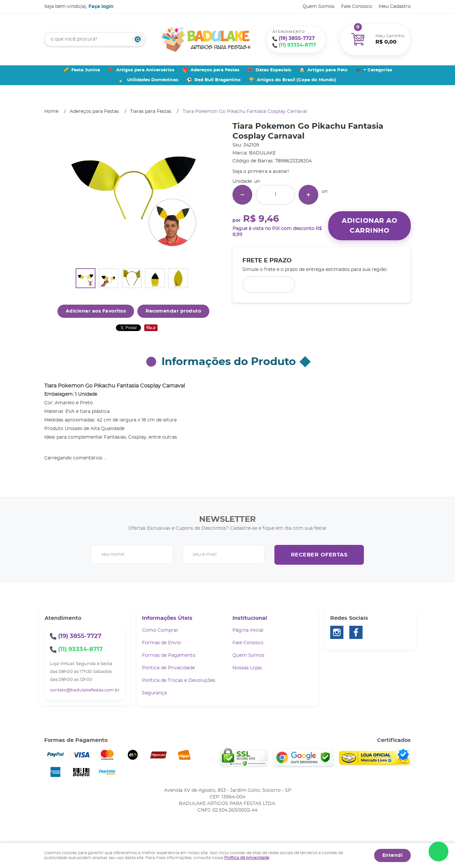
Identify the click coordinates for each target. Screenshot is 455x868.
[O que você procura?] (138, 39)
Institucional (250, 618)
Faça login (101, 7)
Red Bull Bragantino (218, 80)
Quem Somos (318, 7)
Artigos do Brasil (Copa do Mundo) (297, 80)
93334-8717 (297, 45)
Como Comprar (160, 630)
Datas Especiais (273, 70)
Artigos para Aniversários (145, 70)
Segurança (154, 693)
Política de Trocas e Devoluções (179, 681)
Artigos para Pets (327, 70)
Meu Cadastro (395, 7)
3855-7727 (297, 38)
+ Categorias (378, 70)
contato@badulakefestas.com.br (85, 690)
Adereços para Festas (215, 70)
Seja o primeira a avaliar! (261, 172)
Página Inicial (248, 630)
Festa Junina (86, 70)
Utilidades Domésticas (153, 80)
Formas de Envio (161, 643)
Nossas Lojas (247, 668)
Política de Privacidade (168, 668)
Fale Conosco (357, 7)
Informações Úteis (167, 618)
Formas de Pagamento (169, 655)
